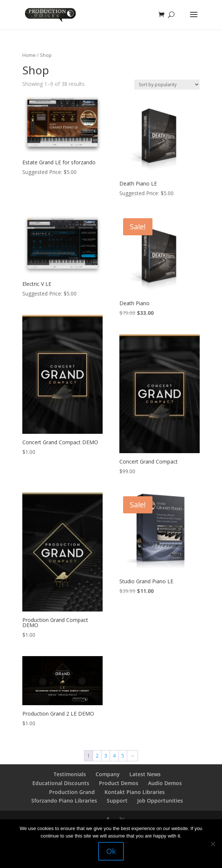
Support (117, 801)
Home (29, 55)
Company (108, 774)
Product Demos (119, 783)
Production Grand (72, 792)
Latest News (145, 774)
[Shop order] (167, 85)
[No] (213, 844)
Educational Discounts (61, 783)
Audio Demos (165, 783)
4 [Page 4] (114, 756)
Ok (111, 851)
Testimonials (70, 774)
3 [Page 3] (106, 756)
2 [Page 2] (97, 756)
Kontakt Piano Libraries (135, 792)
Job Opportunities (160, 801)
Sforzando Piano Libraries (64, 801)
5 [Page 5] (123, 756)
